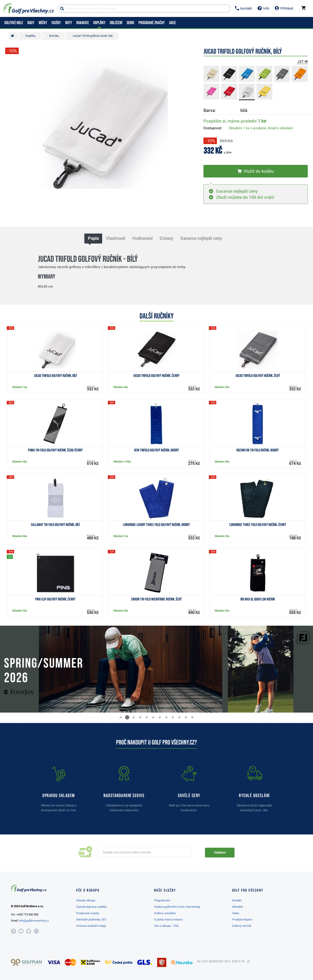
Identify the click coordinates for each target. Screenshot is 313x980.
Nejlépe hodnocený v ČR (221, 962)
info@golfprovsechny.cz (34, 921)
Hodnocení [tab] (142, 238)
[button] (121, 717)
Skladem (261, 128)
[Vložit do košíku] (256, 171)
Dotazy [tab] (166, 238)
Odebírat (220, 852)
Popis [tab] (93, 238)
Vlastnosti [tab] (115, 238)
